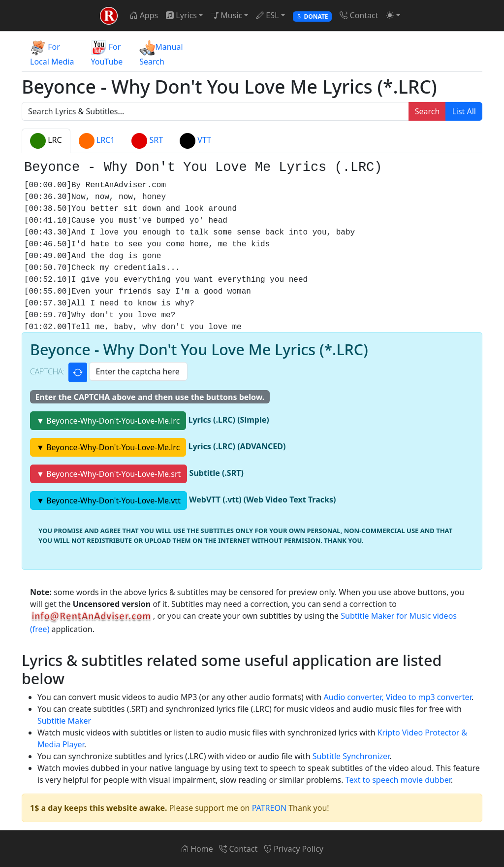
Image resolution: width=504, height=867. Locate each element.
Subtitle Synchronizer (351, 756)
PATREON (269, 808)
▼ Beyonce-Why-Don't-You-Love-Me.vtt (109, 500)
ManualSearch (161, 53)
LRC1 (97, 141)
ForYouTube (107, 53)
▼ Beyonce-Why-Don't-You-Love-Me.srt (109, 474)
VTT (195, 141)
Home (197, 849)
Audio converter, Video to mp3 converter (397, 697)
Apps (144, 15)
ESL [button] (267, 15)
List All (464, 111)
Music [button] (226, 15)
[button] (393, 15)
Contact (359, 15)
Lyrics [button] (181, 15)
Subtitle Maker (64, 721)
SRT (147, 141)
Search (427, 111)
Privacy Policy (294, 849)
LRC (46, 141)
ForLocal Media (52, 53)
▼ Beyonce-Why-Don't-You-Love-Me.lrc (108, 421)
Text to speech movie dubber (398, 780)
